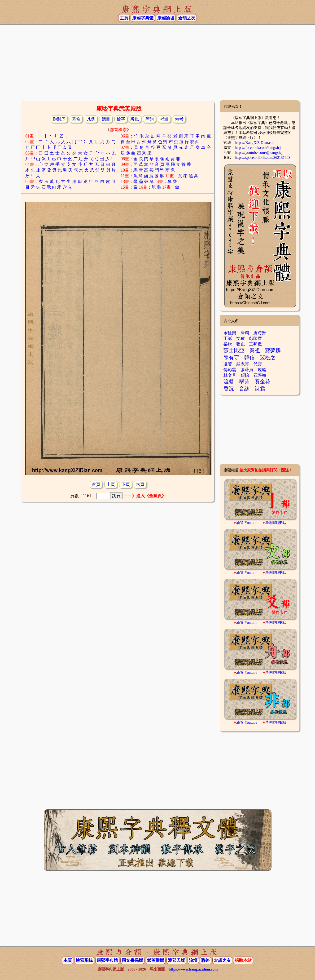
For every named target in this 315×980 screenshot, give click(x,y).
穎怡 (245, 375)
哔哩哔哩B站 (276, 523)
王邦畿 (255, 344)
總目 (106, 119)
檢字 (121, 119)
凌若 (228, 364)
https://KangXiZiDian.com (255, 143)
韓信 (249, 357)
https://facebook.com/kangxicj (258, 148)
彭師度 (255, 338)
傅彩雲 (230, 370)
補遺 (164, 119)
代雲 (258, 364)
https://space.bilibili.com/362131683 (263, 157)
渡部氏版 (176, 960)
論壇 (193, 960)
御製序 (59, 119)
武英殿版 (156, 960)
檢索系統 (84, 960)
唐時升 (260, 333)
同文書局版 (132, 960)
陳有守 (231, 357)
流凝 (229, 382)
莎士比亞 (234, 350)
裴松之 (268, 357)
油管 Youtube (247, 523)
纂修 (76, 119)
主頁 (124, 18)
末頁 (140, 484)
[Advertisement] (157, 62)
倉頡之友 (187, 18)
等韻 (149, 119)
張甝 (241, 344)
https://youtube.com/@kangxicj (259, 153)
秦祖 (255, 350)
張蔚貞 (247, 370)
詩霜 (260, 389)
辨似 (135, 119)
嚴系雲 (243, 364)
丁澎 (228, 338)
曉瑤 (262, 370)
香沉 (229, 389)
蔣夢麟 (273, 350)
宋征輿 (230, 333)
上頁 (111, 484)
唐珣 (245, 333)
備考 (179, 119)
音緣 (244, 389)
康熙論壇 (166, 18)
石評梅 (260, 375)
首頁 (96, 484)
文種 (241, 338)
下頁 (126, 484)
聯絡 (206, 960)
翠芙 (244, 382)
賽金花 (262, 382)
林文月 (230, 375)
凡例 (91, 119)
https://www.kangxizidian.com (193, 969)
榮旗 (228, 344)
